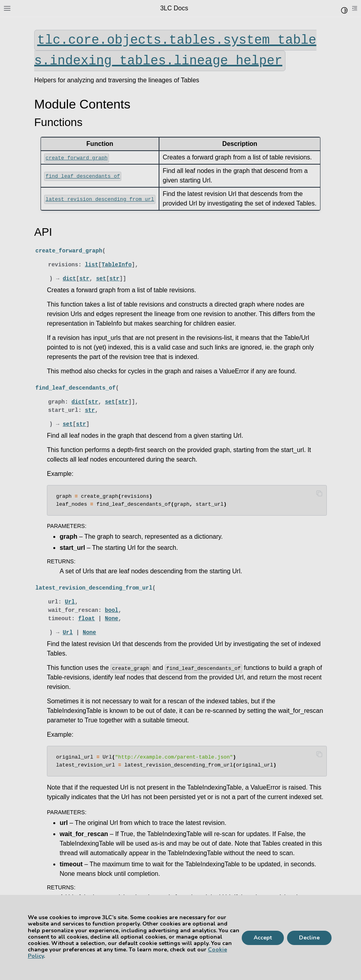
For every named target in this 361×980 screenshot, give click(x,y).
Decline (309, 938)
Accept (263, 938)
